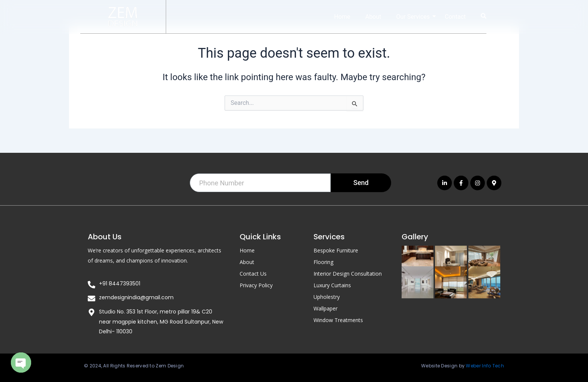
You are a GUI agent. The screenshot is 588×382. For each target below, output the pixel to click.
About (373, 17)
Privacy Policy (256, 285)
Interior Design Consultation (348, 273)
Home (342, 17)
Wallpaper (325, 308)
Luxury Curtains (332, 285)
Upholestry (327, 296)
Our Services (416, 17)
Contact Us (253, 273)
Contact (455, 17)
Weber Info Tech (485, 366)
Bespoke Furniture (336, 250)
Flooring (323, 262)
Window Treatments (338, 320)
